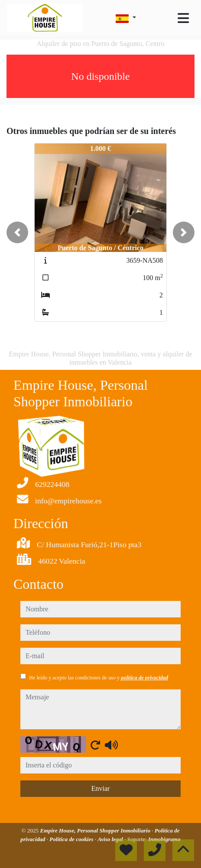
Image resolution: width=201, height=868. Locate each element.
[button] (17, 232)
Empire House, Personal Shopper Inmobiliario (96, 830)
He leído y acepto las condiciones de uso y (99, 678)
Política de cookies (72, 839)
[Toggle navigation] (183, 18)
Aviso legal (111, 839)
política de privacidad (144, 678)
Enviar (101, 788)
